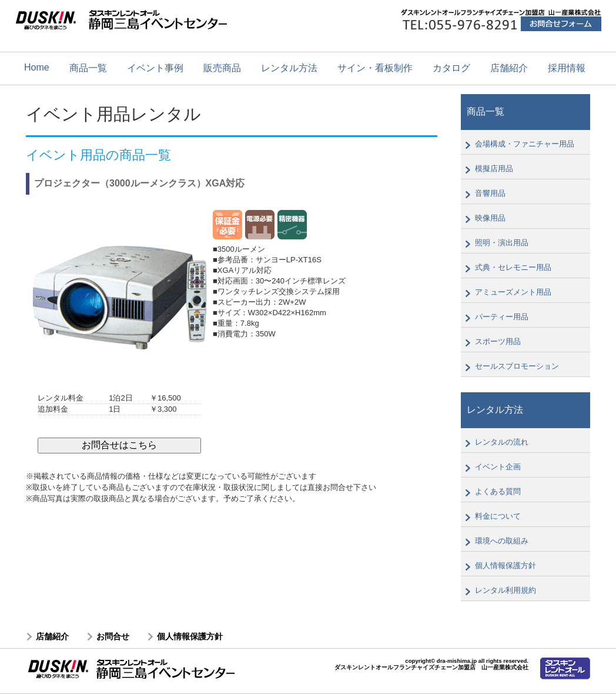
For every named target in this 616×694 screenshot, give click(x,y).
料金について (498, 516)
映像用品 (490, 218)
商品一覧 (88, 68)
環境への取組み (502, 541)
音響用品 (490, 193)
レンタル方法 (289, 68)
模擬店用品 (494, 169)
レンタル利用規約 (505, 590)
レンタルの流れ (502, 442)
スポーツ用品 (498, 341)
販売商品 (222, 68)
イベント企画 (498, 467)
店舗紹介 (509, 68)
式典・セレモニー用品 (513, 267)
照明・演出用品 (502, 243)
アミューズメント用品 (513, 292)
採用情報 (567, 68)
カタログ (451, 68)
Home (37, 67)
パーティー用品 (502, 317)
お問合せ (113, 636)
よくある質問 (498, 491)
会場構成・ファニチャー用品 (525, 144)
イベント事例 (155, 68)
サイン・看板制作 (375, 68)
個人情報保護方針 (505, 565)
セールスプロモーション (517, 366)
